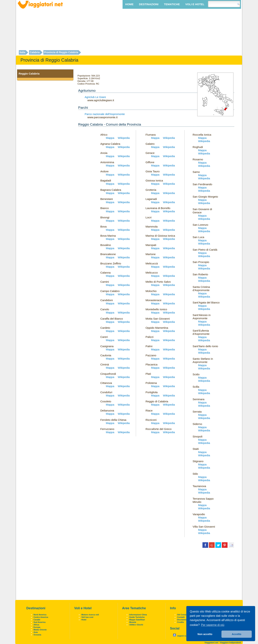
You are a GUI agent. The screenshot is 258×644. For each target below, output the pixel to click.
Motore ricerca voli (90, 615)
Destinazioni (149, 4)
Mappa (110, 138)
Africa (36, 625)
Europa (37, 627)
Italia (22, 52)
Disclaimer (182, 620)
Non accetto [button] (205, 634)
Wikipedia (124, 138)
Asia (36, 632)
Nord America (40, 615)
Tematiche (172, 4)
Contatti (181, 617)
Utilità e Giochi (136, 625)
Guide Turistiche (137, 617)
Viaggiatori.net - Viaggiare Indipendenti (223, 643)
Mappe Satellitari (137, 620)
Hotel (84, 620)
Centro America (41, 617)
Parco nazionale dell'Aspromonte (105, 114)
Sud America (40, 622)
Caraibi (37, 620)
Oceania (37, 635)
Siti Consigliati (184, 615)
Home (129, 4)
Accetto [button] (237, 634)
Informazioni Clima (138, 615)
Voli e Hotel (195, 4)
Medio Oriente (40, 630)
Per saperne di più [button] (213, 625)
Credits (181, 622)
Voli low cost (87, 617)
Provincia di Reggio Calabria (61, 52)
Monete (133, 622)
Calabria (35, 52)
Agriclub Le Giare (95, 97)
